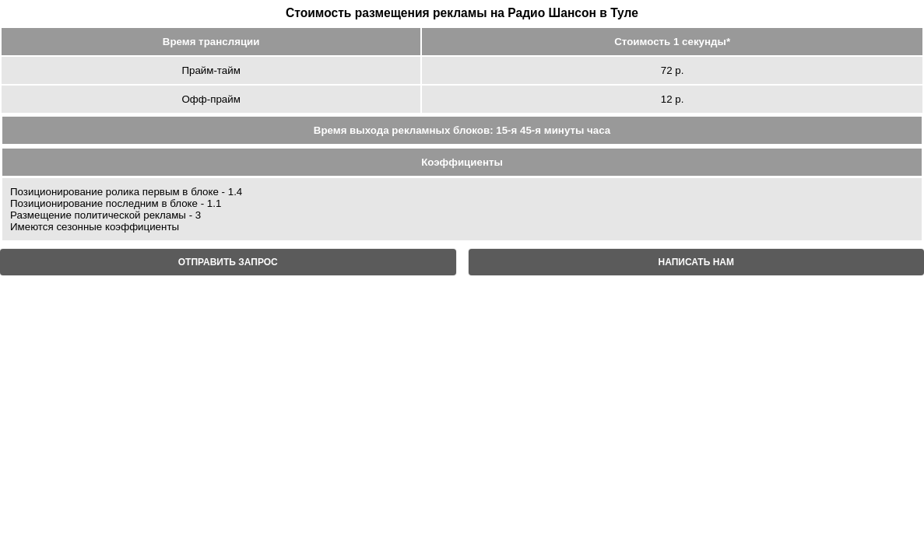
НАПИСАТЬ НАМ (696, 262)
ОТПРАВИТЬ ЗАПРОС (228, 262)
